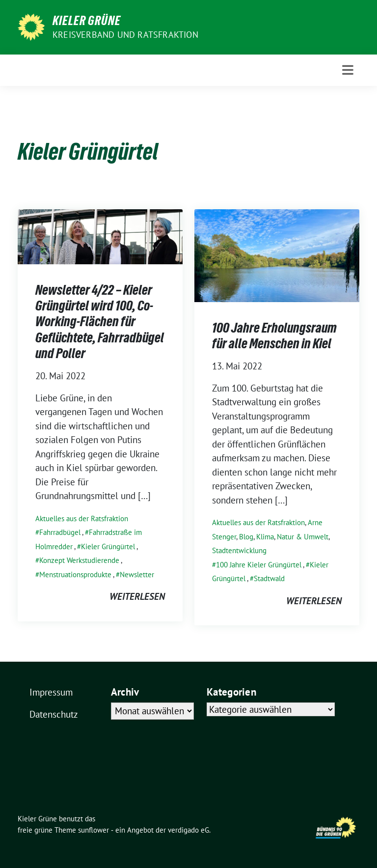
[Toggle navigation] (348, 70)
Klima (265, 537)
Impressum (51, 692)
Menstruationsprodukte (75, 574)
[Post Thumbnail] (100, 235)
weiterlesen (137, 596)
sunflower (94, 830)
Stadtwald (269, 578)
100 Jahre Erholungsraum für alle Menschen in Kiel (274, 336)
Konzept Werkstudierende (79, 560)
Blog (246, 537)
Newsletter (137, 574)
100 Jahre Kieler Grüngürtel (259, 565)
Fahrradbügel (60, 532)
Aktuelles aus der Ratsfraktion (82, 518)
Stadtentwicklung (239, 550)
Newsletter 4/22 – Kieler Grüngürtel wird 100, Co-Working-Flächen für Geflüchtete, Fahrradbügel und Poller (100, 322)
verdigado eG (188, 830)
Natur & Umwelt (303, 537)
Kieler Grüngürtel (108, 546)
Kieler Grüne (87, 21)
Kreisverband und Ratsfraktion (125, 35)
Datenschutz (54, 714)
